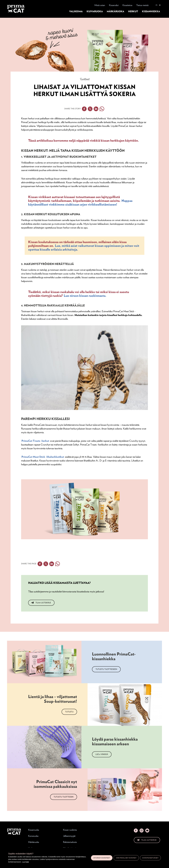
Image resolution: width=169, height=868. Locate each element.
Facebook (84, 109)
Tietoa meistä (142, 5)
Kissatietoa (127, 5)
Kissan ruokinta (70, 830)
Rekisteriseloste (70, 842)
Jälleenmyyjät (69, 836)
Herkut (133, 11)
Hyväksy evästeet (102, 858)
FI (157, 5)
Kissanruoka (34, 830)
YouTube (147, 831)
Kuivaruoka (95, 11)
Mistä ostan (100, 5)
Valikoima (76, 11)
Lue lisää (25, 862)
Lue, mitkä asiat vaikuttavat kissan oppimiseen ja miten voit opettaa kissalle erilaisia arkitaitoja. (84, 248)
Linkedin (96, 109)
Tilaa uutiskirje (43, 603)
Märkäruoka (115, 11)
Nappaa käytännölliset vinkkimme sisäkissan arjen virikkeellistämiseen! (80, 203)
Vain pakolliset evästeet (126, 858)
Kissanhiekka (151, 11)
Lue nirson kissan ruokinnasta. (85, 296)
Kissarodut (114, 5)
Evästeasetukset (150, 858)
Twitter (90, 109)
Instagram (142, 831)
